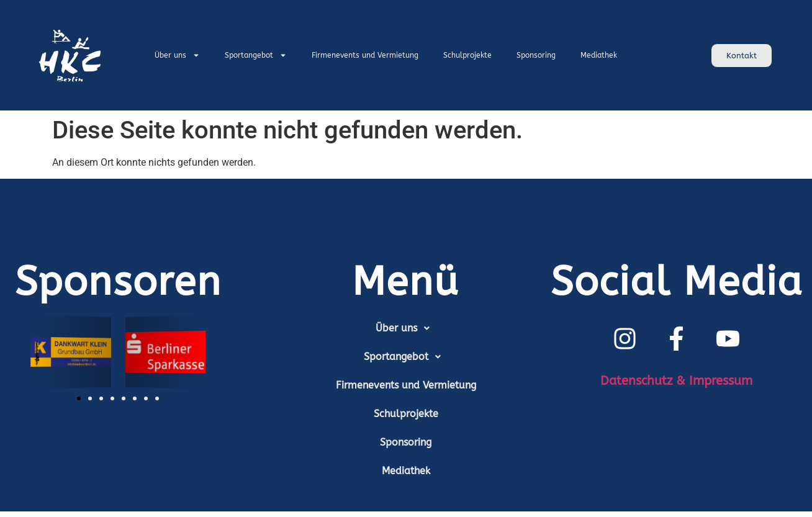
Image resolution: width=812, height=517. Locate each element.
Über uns (177, 55)
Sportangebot (256, 55)
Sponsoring (536, 55)
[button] (79, 398)
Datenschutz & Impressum (676, 381)
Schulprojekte (467, 55)
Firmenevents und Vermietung (365, 55)
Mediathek (599, 55)
